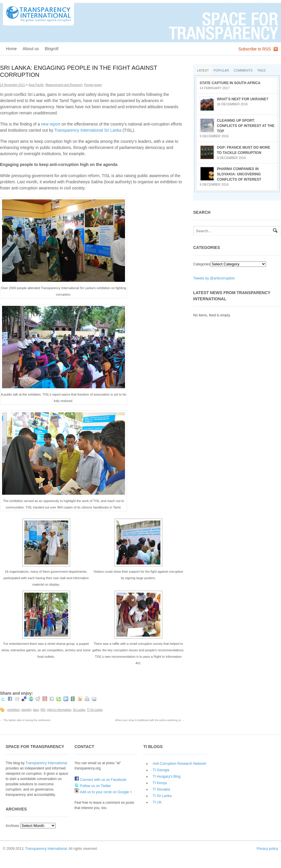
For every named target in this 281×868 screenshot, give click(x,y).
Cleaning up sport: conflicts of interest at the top (246, 126)
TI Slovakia (161, 789)
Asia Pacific (36, 85)
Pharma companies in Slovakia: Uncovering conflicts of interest (239, 174)
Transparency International (46, 763)
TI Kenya (160, 783)
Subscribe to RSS (255, 49)
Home (11, 49)
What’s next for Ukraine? (243, 99)
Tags (262, 70)
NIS (43, 710)
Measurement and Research (64, 85)
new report (51, 124)
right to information (59, 710)
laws (36, 710)
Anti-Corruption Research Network (180, 764)
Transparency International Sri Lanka (88, 130)
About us (31, 49)
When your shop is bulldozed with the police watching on (150, 720)
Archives (12, 826)
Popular (221, 70)
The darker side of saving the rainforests (25, 720)
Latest (203, 70)
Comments (243, 70)
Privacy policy (267, 849)
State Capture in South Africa (230, 83)
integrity (26, 710)
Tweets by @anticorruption (214, 278)
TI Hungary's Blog (167, 777)
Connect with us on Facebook (100, 780)
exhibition (13, 710)
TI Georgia (161, 770)
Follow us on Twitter (93, 786)
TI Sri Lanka (95, 710)
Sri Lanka (79, 710)
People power (93, 85)
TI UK (157, 802)
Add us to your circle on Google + (103, 792)
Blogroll (52, 49)
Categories (202, 264)
